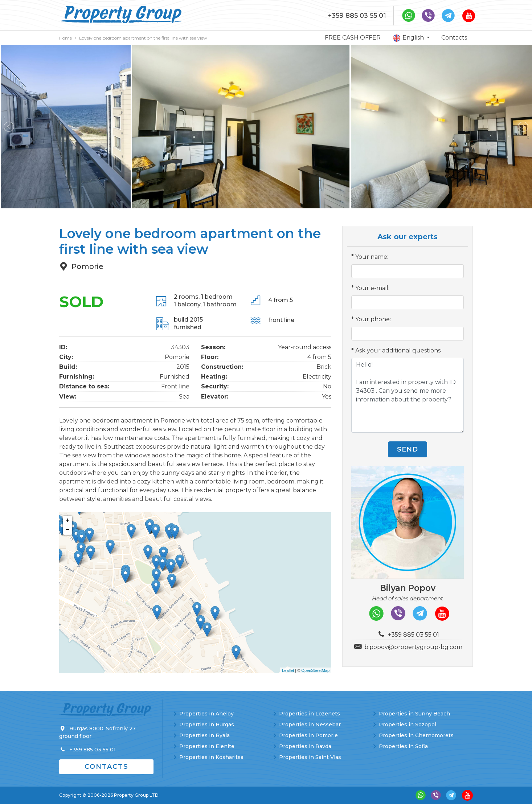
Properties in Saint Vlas (310, 757)
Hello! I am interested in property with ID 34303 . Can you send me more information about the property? (408, 395)
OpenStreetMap (315, 670)
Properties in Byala (204, 735)
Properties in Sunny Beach (414, 714)
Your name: (372, 257)
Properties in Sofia (403, 746)
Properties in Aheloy (206, 714)
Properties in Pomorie (308, 735)
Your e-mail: (372, 288)
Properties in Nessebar (310, 725)
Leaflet (288, 670)
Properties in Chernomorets (416, 735)
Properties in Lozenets (310, 714)
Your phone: (373, 319)
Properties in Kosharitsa (211, 757)
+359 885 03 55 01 (357, 16)
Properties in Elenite (207, 746)
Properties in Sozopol (408, 725)
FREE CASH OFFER (353, 38)
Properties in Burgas (207, 725)
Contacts (454, 38)
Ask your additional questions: (398, 350)
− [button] (68, 530)
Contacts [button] (107, 767)
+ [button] (68, 521)
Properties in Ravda (305, 746)
